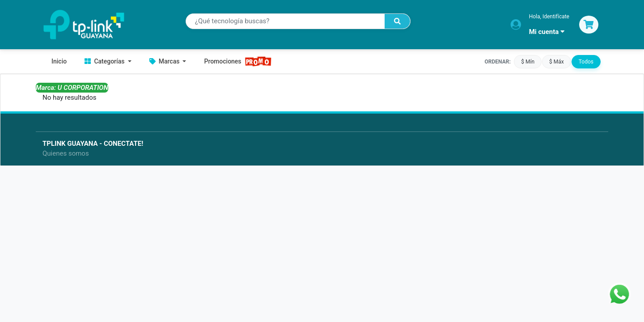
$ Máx (557, 61)
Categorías (105, 61)
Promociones (238, 61)
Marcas (165, 61)
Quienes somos (66, 153)
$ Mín (528, 61)
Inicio (59, 61)
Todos (586, 61)
